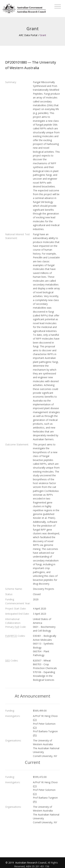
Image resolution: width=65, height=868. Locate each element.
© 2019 (10, 863)
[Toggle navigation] (58, 7)
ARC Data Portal (28, 35)
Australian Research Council (31, 863)
